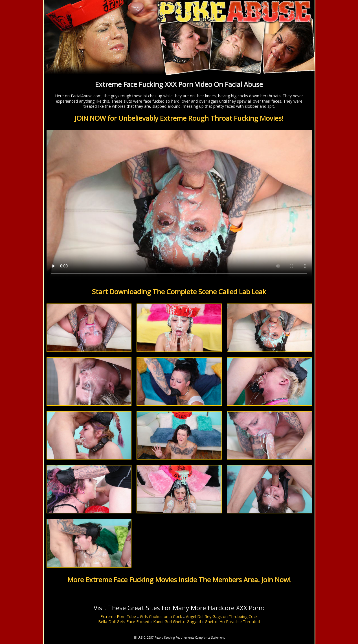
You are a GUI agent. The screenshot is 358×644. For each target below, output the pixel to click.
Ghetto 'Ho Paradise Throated (232, 622)
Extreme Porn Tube (118, 616)
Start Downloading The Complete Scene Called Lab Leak (179, 292)
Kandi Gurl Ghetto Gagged (177, 622)
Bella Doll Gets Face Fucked (124, 622)
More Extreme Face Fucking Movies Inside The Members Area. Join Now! (179, 580)
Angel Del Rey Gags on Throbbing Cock (222, 616)
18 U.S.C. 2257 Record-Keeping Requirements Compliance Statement (179, 638)
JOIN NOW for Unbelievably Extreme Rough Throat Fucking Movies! (179, 118)
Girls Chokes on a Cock (161, 616)
